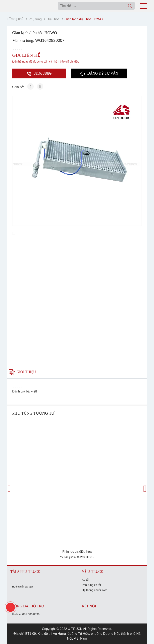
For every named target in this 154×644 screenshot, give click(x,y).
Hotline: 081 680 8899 (26, 614)
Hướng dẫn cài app (23, 587)
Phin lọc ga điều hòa (77, 552)
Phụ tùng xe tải (91, 585)
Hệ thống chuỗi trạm (95, 590)
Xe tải (85, 580)
